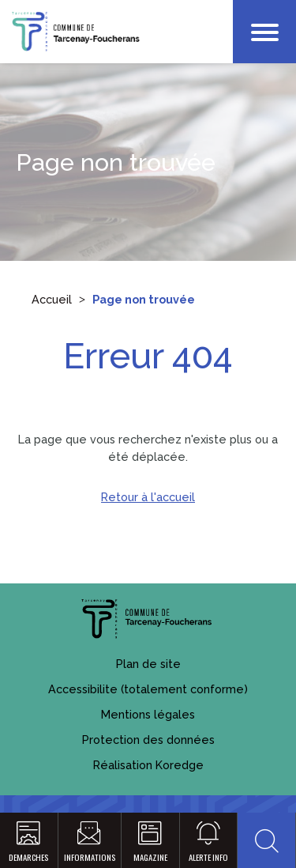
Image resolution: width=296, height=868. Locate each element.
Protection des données (148, 740)
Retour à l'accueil (148, 497)
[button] (266, 840)
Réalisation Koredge (148, 765)
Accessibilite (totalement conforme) (148, 689)
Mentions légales (148, 714)
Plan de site (148, 664)
